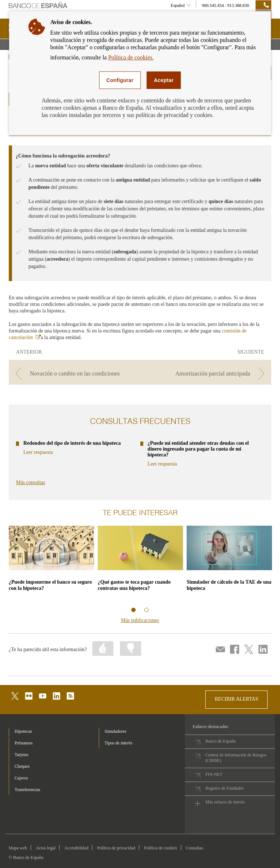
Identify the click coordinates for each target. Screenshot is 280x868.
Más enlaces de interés (225, 802)
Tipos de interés (118, 743)
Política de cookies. (131, 57)
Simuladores (116, 731)
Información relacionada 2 (147, 610)
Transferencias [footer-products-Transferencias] (27, 790)
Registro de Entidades (224, 788)
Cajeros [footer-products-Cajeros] (21, 778)
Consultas (195, 848)
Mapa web (18, 848)
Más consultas (31, 482)
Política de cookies (161, 848)
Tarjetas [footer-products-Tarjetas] (22, 755)
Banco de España (220, 741)
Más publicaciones (140, 620)
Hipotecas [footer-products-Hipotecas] (23, 731)
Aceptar (164, 80)
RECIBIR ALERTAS (236, 699)
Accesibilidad (76, 848)
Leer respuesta (38, 452)
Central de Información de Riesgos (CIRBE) (236, 758)
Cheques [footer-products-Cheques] (22, 766)
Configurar (120, 80)
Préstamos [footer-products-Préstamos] (24, 743)
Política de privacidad (116, 848)
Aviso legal (46, 848)
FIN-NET (214, 774)
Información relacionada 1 (133, 610)
